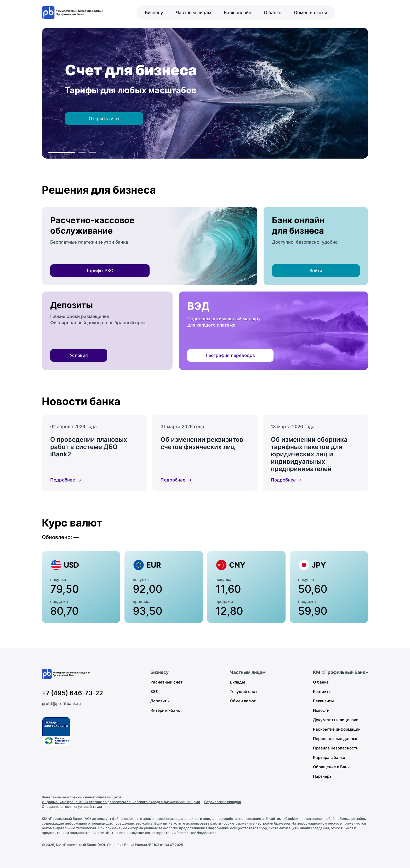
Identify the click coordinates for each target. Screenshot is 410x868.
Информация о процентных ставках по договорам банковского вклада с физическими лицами (121, 802)
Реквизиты (323, 701)
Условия (79, 355)
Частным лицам (193, 13)
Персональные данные (336, 739)
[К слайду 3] (93, 153)
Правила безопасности (336, 748)
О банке (273, 13)
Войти (316, 271)
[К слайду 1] (62, 153)
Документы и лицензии (336, 720)
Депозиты (160, 701)
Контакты (322, 691)
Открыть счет (104, 119)
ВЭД (154, 691)
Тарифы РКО (100, 271)
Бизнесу (154, 13)
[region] (205, 93)
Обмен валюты (310, 13)
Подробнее (63, 480)
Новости (321, 710)
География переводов (230, 355)
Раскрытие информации (337, 729)
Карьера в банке (329, 757)
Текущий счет (244, 691)
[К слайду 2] (82, 153)
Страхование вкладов (223, 802)
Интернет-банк (165, 710)
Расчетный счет (166, 682)
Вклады (237, 682)
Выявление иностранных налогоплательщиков (82, 797)
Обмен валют (243, 701)
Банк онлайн (238, 13)
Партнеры (323, 776)
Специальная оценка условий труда (72, 807)
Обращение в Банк (331, 767)
